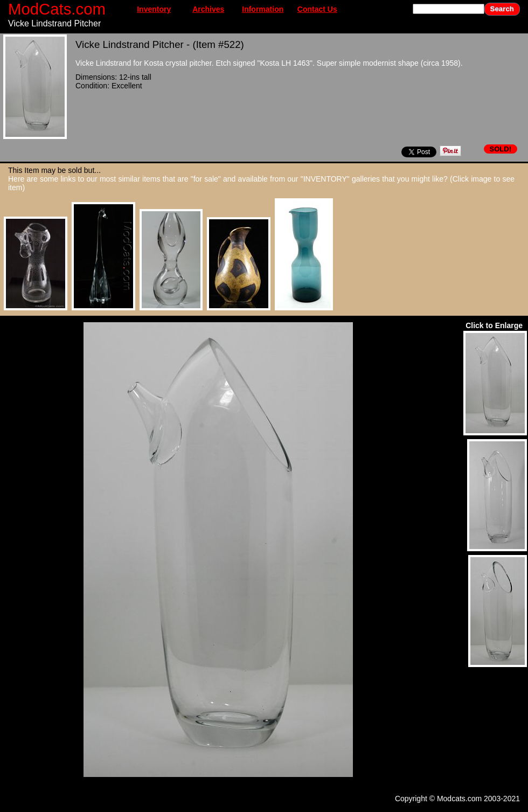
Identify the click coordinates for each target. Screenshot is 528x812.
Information (263, 9)
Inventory (154, 9)
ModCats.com (57, 9)
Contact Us (317, 9)
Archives (208, 9)
